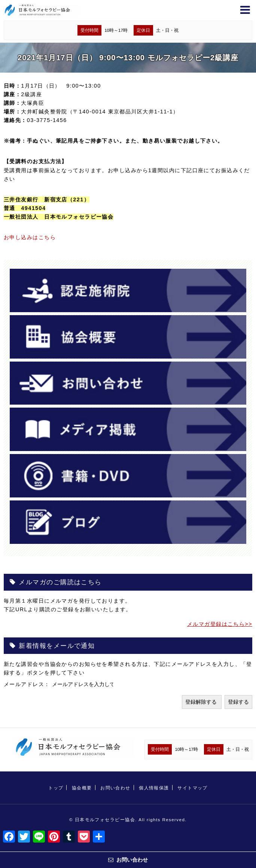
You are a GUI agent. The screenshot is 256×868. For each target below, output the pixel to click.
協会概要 (82, 788)
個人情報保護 (154, 788)
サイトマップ (193, 788)
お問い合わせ (115, 788)
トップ (56, 788)
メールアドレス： (28, 684)
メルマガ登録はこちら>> (220, 624)
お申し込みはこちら (30, 237)
